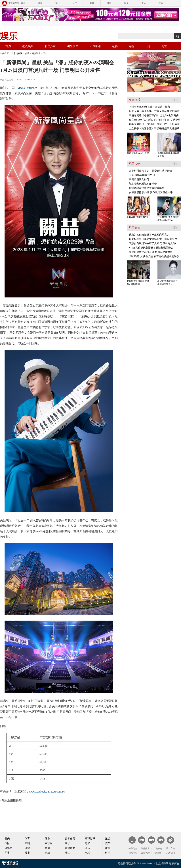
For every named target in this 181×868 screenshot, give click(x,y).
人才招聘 (171, 853)
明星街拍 (73, 46)
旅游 (108, 839)
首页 (8, 46)
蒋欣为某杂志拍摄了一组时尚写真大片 (150, 235)
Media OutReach (27, 88)
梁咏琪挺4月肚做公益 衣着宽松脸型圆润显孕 (154, 256)
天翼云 (161, 840)
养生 (68, 853)
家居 (108, 848)
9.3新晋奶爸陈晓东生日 (142, 175)
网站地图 (133, 853)
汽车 (108, 843)
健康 (109, 3)
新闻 (40, 3)
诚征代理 (145, 853)
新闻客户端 (132, 840)
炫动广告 (171, 848)
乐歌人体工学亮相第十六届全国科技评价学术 (154, 111)
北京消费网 (17, 53)
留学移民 (70, 839)
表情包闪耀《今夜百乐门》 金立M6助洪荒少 (154, 115)
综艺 (165, 46)
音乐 (148, 46)
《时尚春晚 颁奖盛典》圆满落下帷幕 (150, 107)
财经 (58, 3)
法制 (27, 843)
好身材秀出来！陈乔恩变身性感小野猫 (150, 171)
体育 (27, 839)
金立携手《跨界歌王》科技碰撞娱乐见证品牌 (154, 129)
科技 (75, 3)
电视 (131, 46)
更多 (176, 100)
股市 (47, 839)
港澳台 (9, 848)
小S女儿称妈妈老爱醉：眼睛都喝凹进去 (151, 248)
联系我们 (158, 853)
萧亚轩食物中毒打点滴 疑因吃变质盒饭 (151, 252)
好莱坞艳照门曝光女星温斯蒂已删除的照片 (153, 239)
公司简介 (133, 848)
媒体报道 (145, 848)
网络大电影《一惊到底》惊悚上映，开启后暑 (154, 124)
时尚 (161, 3)
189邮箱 (151, 840)
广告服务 (158, 848)
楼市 (27, 853)
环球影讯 (95, 46)
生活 (144, 3)
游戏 (47, 853)
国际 (7, 843)
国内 (7, 839)
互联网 (49, 843)
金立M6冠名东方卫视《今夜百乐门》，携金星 (155, 120)
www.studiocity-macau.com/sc (47, 792)
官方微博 (171, 840)
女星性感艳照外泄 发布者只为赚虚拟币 (151, 192)
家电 (47, 848)
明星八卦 (50, 46)
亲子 (68, 843)
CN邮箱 (142, 840)
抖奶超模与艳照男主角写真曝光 (147, 188)
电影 (115, 46)
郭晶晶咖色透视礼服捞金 (143, 184)
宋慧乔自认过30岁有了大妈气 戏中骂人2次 (153, 243)
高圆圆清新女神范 (139, 179)
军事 (7, 853)
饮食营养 (70, 848)
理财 (27, 848)
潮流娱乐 (28, 46)
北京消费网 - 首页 (17, 3)
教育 (92, 3)
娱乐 (126, 3)
